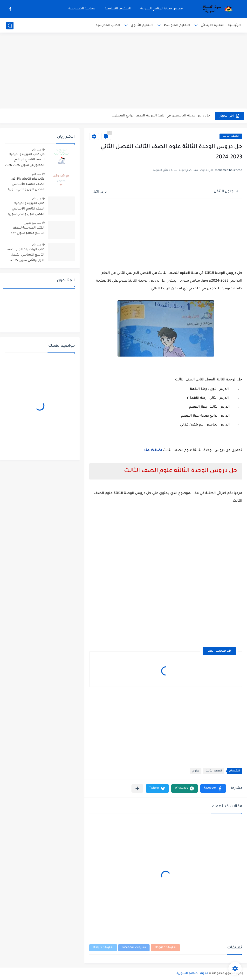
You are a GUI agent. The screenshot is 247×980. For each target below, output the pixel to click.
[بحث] (10, 26)
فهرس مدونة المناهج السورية (162, 9)
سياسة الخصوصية (82, 9)
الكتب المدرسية (108, 25)
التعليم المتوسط (177, 25)
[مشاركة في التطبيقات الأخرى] (137, 788)
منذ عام (37, 149)
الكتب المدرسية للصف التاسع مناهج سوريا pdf (28, 231)
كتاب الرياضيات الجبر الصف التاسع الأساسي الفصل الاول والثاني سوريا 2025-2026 (26, 256)
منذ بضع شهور (33, 223)
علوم (196, 771)
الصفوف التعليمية (118, 9)
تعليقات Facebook (134, 948)
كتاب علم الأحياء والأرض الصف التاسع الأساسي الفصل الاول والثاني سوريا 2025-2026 (26, 185)
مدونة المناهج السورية (192, 973)
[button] (213, 788)
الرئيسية (234, 25)
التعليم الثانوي (142, 25)
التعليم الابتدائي (213, 25)
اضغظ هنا (154, 451)
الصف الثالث (231, 136)
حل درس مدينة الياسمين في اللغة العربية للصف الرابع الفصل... (161, 116)
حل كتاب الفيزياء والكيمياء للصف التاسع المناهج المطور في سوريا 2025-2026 (25, 160)
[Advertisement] (123, 71)
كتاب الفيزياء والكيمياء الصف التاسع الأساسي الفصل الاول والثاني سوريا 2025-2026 (26, 210)
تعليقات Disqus (103, 948)
